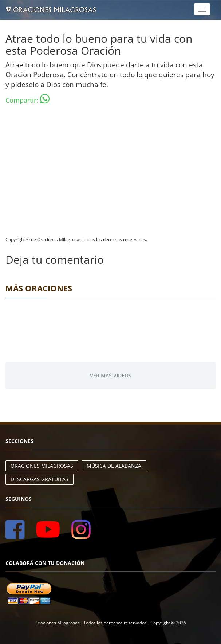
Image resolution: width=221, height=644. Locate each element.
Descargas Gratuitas (40, 479)
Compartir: (27, 99)
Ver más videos (111, 375)
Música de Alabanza (114, 466)
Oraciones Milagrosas (42, 466)
